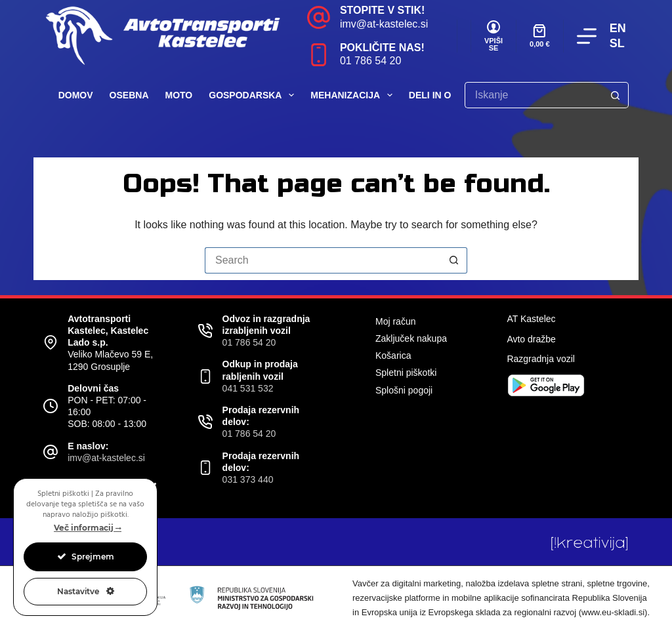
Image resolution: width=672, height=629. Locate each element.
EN (618, 28)
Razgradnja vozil (541, 359)
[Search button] (616, 95)
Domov (76, 95)
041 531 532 (248, 388)
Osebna (129, 95)
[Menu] (587, 36)
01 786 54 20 (370, 61)
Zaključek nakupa (411, 338)
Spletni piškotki (406, 373)
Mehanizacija (354, 95)
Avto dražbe (531, 339)
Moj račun (395, 321)
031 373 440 (248, 479)
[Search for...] (534, 95)
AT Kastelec (531, 319)
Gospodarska (254, 95)
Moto (179, 95)
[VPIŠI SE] (493, 36)
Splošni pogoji (404, 390)
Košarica (393, 355)
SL (617, 43)
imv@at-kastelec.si (384, 24)
